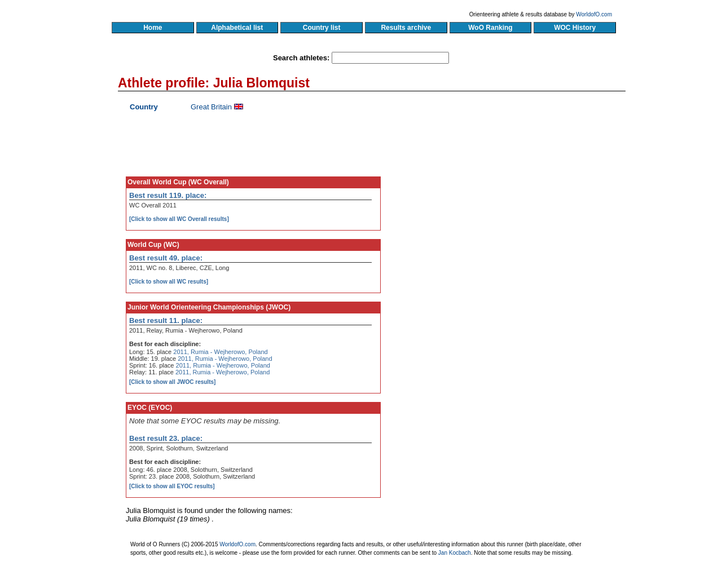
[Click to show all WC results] (169, 282)
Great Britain (211, 107)
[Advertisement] (517, 206)
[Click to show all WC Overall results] (179, 219)
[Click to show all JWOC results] (172, 382)
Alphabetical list (237, 28)
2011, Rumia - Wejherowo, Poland (220, 352)
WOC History (574, 28)
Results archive (406, 28)
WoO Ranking (491, 28)
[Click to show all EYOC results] (172, 486)
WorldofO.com (594, 14)
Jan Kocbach (455, 553)
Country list (322, 28)
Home (153, 28)
